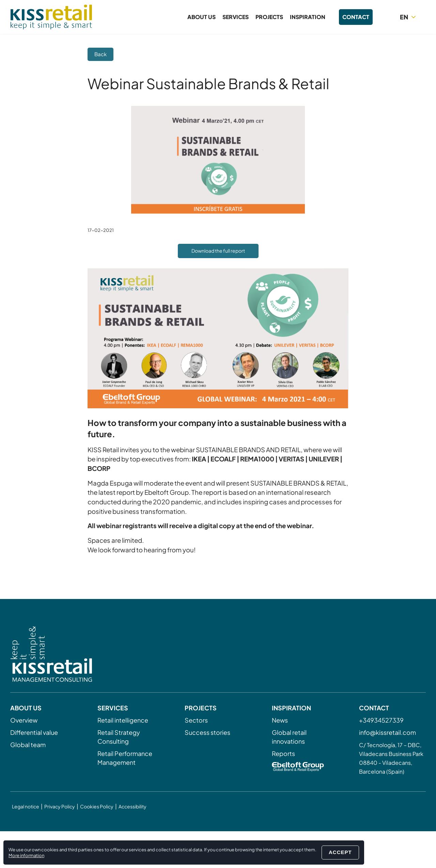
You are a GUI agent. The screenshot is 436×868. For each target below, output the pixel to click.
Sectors (196, 720)
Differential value (34, 732)
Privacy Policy (60, 806)
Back (100, 54)
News (280, 720)
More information (26, 855)
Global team (28, 745)
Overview (24, 720)
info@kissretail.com (387, 732)
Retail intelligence (123, 720)
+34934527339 (381, 720)
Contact (356, 17)
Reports (283, 753)
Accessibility (133, 806)
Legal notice (26, 806)
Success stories (207, 732)
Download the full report (218, 251)
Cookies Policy (97, 806)
